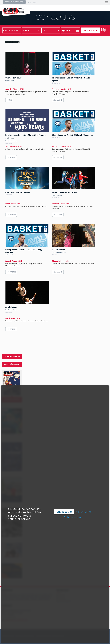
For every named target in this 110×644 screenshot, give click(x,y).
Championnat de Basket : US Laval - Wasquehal (73, 135)
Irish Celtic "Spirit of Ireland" (18, 192)
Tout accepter (64, 497)
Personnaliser (83, 497)
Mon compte (33, 3)
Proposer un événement (14, 2)
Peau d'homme (59, 250)
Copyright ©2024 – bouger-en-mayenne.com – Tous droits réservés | (27, 636)
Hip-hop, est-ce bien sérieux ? (65, 192)
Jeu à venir (58, 100)
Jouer (9, 100)
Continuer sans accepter (73, 502)
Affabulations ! (12, 307)
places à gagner (12, 364)
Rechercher (91, 30)
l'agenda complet (12, 357)
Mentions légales (58, 636)
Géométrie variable (14, 78)
